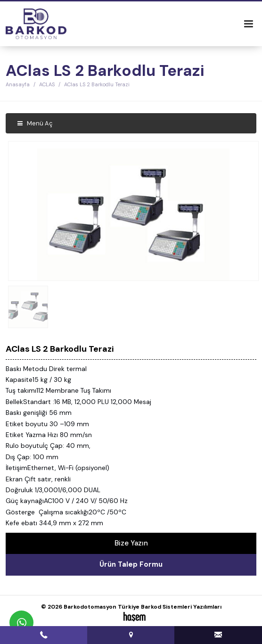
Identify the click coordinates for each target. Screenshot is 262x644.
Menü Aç (35, 123)
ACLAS (47, 84)
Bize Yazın (131, 543)
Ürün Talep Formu (131, 564)
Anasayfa (18, 84)
